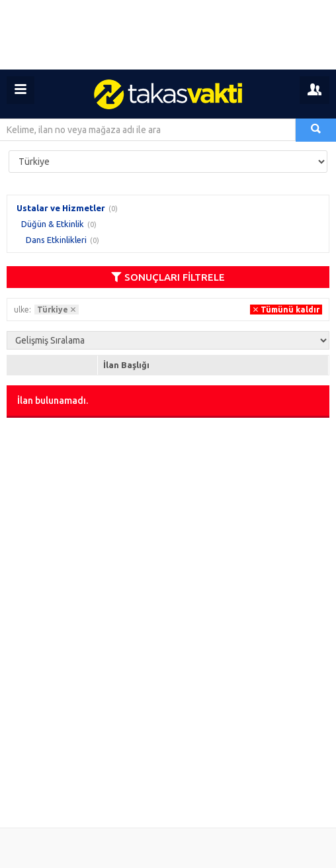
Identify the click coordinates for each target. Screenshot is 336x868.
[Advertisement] (168, 35)
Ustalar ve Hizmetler (61, 208)
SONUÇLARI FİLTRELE (168, 277)
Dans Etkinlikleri (56, 240)
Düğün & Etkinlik (53, 224)
